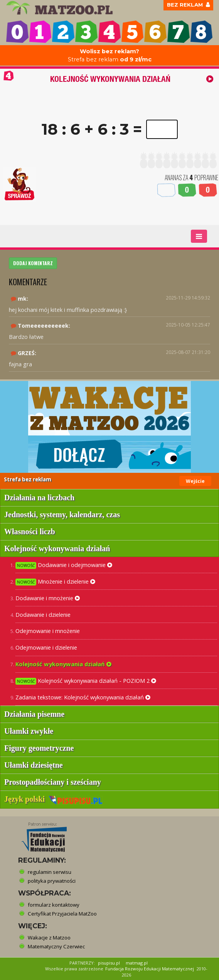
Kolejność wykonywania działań (63, 664)
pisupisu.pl (109, 963)
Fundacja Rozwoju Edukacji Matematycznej (150, 969)
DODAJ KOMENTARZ (33, 263)
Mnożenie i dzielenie (55, 581)
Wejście (195, 481)
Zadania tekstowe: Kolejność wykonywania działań (83, 697)
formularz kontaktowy (54, 905)
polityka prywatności (52, 881)
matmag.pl (137, 963)
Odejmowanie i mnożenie (48, 631)
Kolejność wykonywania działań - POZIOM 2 (86, 681)
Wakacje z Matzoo (49, 938)
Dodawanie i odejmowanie (64, 565)
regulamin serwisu (50, 872)
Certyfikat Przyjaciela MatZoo (62, 914)
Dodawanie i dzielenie (43, 614)
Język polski (53, 799)
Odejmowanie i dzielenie (46, 647)
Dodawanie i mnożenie (48, 598)
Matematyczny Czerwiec (56, 946)
